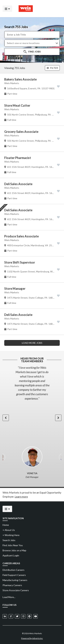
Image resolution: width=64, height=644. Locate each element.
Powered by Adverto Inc (32, 638)
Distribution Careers (13, 570)
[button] (32, 43)
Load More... (9, 597)
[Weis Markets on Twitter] (17, 616)
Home (6, 525)
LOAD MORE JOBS (32, 343)
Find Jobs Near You (13, 545)
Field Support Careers (14, 575)
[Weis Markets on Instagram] (23, 616)
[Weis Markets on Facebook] (11, 616)
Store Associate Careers (16, 590)
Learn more (21, 497)
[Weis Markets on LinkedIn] (5, 616)
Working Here (11, 535)
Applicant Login (11, 555)
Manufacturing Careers (15, 580)
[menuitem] (32, 570)
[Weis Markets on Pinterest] (29, 616)
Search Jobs (9, 540)
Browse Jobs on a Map (14, 550)
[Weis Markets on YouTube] (35, 616)
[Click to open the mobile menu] (7, 9)
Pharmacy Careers (12, 585)
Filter (52, 68)
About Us (9, 530)
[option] (32, 383)
